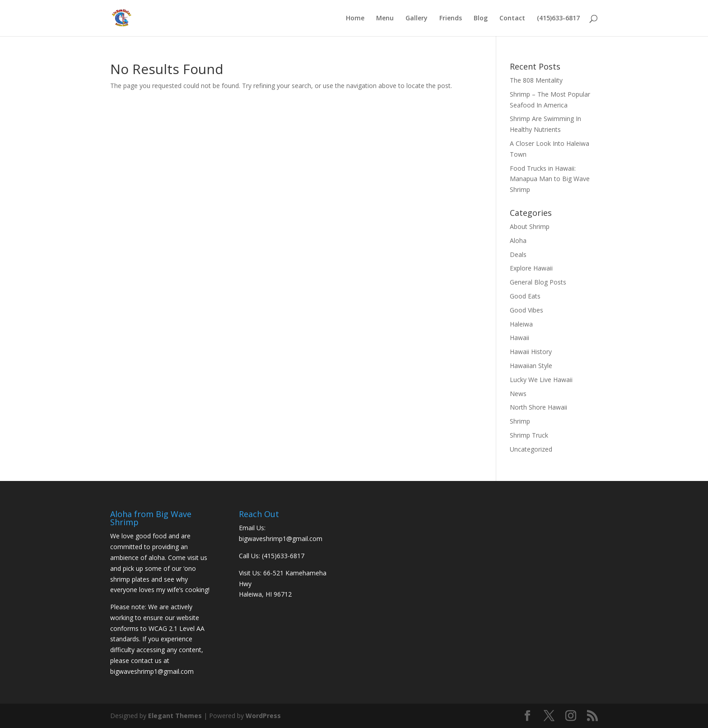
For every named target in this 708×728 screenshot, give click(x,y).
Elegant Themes (175, 716)
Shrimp (520, 421)
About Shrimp (530, 226)
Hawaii (519, 338)
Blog (481, 19)
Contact (512, 19)
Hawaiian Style (531, 366)
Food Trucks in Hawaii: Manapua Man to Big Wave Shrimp (550, 179)
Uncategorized (531, 449)
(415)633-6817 (558, 19)
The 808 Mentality (536, 80)
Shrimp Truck (529, 435)
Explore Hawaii (531, 268)
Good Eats (525, 296)
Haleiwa (521, 324)
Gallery (417, 19)
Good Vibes (526, 310)
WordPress (263, 716)
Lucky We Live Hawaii (541, 380)
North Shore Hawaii (538, 407)
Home (355, 19)
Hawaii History (531, 352)
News (518, 394)
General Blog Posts (538, 282)
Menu (385, 19)
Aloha (518, 240)
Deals (518, 254)
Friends (451, 19)
